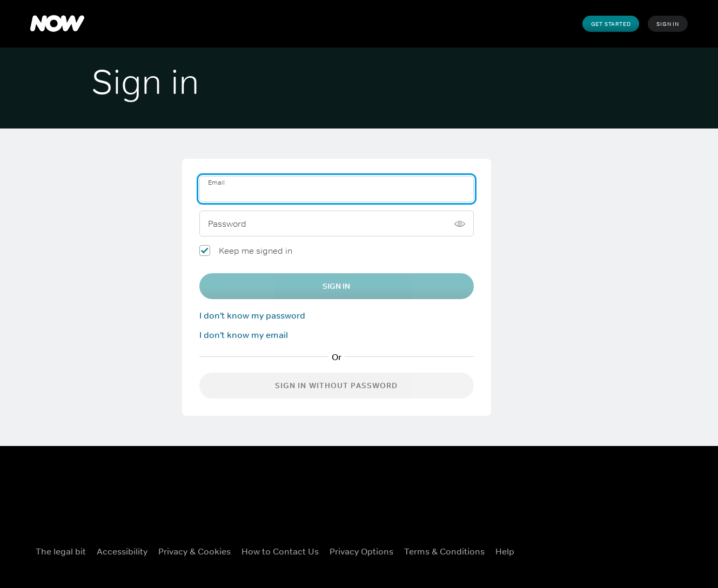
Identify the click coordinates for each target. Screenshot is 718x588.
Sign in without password (337, 386)
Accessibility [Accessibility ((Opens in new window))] (122, 551)
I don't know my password (252, 315)
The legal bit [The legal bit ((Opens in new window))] (61, 551)
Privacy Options (361, 551)
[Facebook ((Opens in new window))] (561, 550)
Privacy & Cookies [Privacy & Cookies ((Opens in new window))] (194, 551)
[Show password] (460, 224)
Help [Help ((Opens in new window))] (505, 551)
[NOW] (57, 24)
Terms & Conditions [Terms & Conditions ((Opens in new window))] (444, 551)
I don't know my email (244, 335)
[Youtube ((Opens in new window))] (646, 550)
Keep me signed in (256, 251)
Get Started (611, 24)
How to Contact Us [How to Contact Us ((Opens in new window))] (280, 551)
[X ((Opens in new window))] (589, 550)
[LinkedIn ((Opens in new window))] (674, 550)
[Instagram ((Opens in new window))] (618, 550)
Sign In (668, 24)
